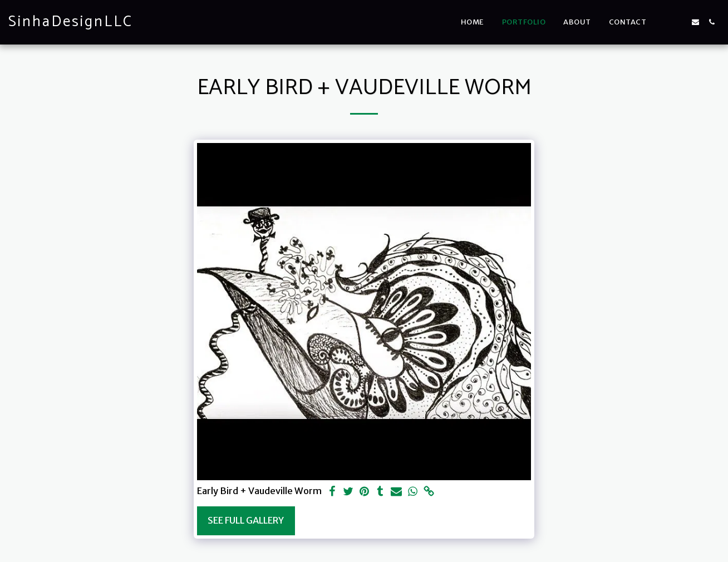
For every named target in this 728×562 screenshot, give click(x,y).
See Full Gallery (246, 521)
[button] (663, 22)
